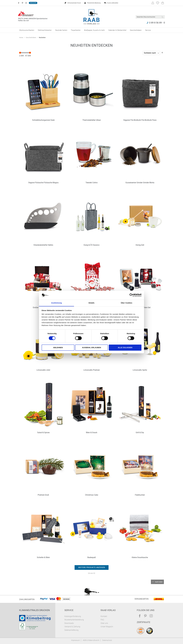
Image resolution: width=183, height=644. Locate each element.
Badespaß (92, 557)
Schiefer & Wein (43, 557)
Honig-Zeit (140, 245)
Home (21, 37)
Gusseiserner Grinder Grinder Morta (140, 183)
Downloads (69, 623)
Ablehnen (58, 347)
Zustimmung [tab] (57, 303)
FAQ (102, 620)
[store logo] (92, 17)
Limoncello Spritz (140, 370)
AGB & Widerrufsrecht (91, 640)
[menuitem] (27, 30)
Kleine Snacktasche (140, 557)
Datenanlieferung (71, 630)
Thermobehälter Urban (92, 120)
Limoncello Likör (43, 370)
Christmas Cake (92, 495)
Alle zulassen (125, 347)
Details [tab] (91, 303)
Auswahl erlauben (91, 347)
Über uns (104, 623)
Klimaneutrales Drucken (34, 610)
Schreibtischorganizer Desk (43, 120)
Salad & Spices (43, 433)
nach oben (159, 582)
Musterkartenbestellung (74, 620)
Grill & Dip (140, 433)
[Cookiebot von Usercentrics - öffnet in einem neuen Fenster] (131, 295)
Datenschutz (107, 640)
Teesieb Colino (92, 183)
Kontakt (104, 616)
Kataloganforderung (73, 616)
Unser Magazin (107, 627)
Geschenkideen (31, 37)
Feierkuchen (140, 495)
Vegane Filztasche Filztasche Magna (43, 183)
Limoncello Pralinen (92, 370)
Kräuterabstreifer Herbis (43, 245)
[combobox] (150, 17)
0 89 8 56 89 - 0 (157, 23)
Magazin (33, 3)
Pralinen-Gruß (43, 495)
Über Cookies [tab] (127, 303)
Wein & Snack (92, 433)
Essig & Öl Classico (92, 245)
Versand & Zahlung (72, 627)
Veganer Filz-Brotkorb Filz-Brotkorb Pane (140, 120)
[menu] (91, 30)
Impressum (75, 640)
